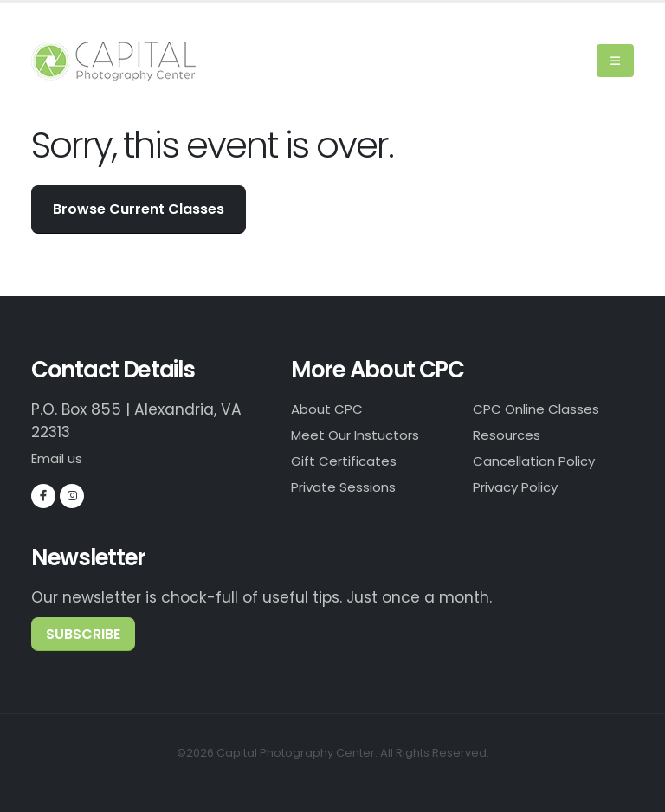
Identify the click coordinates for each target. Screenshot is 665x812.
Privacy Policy (524, 490)
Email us (62, 458)
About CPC (332, 409)
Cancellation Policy (545, 463)
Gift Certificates (352, 463)
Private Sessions (351, 490)
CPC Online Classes (547, 409)
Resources (511, 436)
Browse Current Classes (139, 209)
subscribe (83, 633)
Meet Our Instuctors (365, 436)
